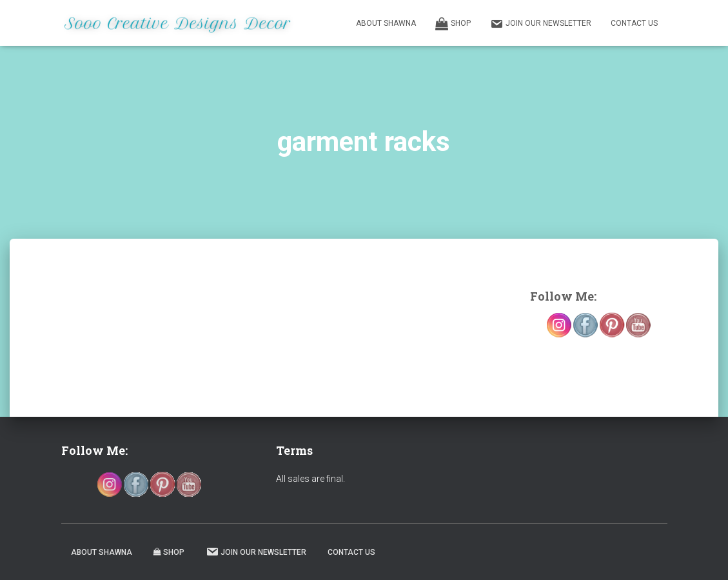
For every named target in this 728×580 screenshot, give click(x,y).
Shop (453, 24)
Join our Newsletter (541, 24)
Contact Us (634, 23)
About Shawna (386, 23)
